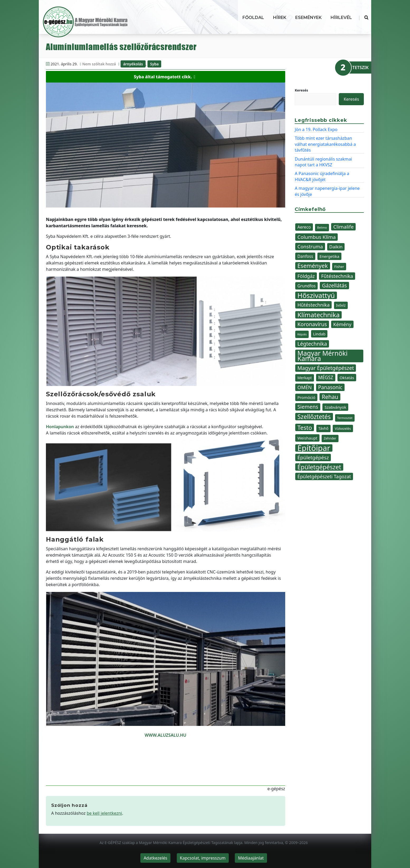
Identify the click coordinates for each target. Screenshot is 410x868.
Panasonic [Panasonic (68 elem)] (330, 387)
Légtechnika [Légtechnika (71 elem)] (312, 344)
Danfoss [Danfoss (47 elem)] (305, 256)
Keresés (301, 90)
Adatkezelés (155, 858)
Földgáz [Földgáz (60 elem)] (306, 276)
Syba (154, 64)
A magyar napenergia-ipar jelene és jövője (327, 191)
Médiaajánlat (251, 858)
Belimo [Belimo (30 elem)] (322, 227)
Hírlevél (341, 18)
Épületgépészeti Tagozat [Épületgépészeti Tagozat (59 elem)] (324, 476)
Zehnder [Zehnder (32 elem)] (330, 438)
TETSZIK (361, 67)
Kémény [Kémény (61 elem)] (342, 324)
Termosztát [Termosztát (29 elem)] (345, 418)
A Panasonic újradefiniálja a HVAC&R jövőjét (322, 176)
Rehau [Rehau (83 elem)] (330, 397)
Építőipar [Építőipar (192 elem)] (314, 448)
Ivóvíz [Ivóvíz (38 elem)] (341, 305)
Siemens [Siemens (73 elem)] (308, 407)
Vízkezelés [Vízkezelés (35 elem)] (343, 428)
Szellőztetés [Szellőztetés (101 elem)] (314, 417)
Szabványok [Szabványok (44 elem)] (335, 407)
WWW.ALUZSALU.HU (165, 735)
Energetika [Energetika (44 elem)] (329, 256)
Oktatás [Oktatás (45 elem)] (347, 378)
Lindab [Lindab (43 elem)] (319, 334)
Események (308, 18)
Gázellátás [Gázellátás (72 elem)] (334, 285)
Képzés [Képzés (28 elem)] (302, 334)
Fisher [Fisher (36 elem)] (339, 267)
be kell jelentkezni (104, 813)
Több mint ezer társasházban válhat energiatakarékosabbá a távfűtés (325, 144)
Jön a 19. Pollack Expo (316, 129)
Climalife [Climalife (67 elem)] (343, 227)
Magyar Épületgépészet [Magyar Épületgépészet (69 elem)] (326, 368)
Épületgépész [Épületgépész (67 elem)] (313, 457)
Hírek (280, 18)
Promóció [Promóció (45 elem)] (306, 397)
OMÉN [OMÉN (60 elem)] (304, 387)
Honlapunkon (60, 427)
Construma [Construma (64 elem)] (310, 246)
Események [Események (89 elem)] (313, 266)
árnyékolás (133, 64)
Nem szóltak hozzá (99, 64)
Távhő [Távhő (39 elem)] (323, 428)
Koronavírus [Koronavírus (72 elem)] (312, 324)
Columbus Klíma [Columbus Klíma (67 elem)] (316, 237)
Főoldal (253, 18)
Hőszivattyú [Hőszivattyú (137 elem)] (316, 295)
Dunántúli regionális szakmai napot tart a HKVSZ (323, 162)
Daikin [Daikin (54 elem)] (336, 247)
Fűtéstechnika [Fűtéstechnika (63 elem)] (337, 276)
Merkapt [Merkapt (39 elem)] (305, 378)
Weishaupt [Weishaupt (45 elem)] (307, 438)
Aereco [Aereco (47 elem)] (304, 227)
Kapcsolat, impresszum (203, 858)
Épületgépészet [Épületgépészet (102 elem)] (319, 467)
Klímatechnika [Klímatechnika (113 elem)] (318, 315)
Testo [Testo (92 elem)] (305, 427)
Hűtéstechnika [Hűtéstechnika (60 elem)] (313, 305)
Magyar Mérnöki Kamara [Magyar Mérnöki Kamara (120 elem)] (322, 356)
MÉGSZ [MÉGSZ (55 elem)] (326, 377)
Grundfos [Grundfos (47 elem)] (306, 286)
